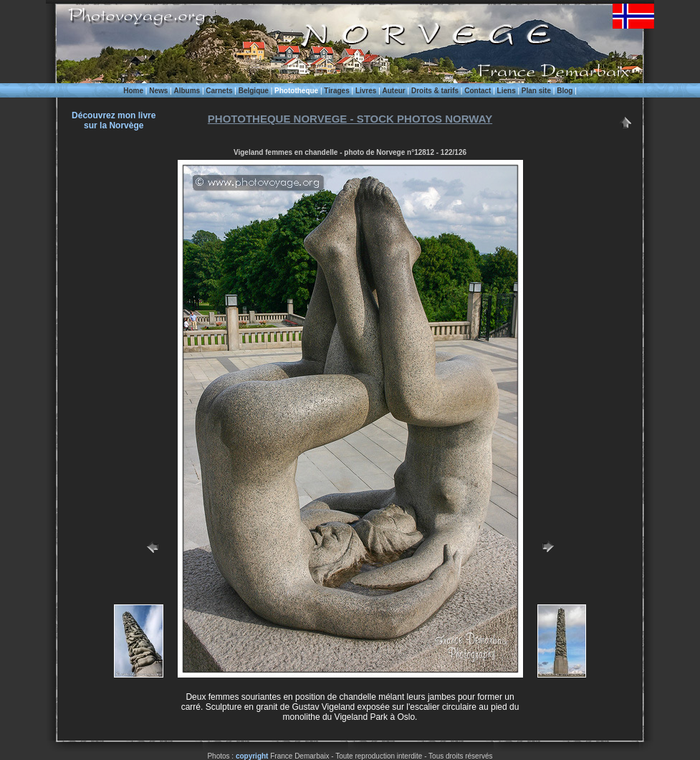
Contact (478, 91)
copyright (252, 756)
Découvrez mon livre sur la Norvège (114, 120)
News (158, 91)
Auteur (394, 91)
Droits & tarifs (435, 91)
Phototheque (296, 91)
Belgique (254, 91)
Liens (507, 91)
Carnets (219, 91)
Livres (366, 91)
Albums (187, 91)
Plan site (536, 91)
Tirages (336, 91)
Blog (565, 91)
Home (133, 91)
